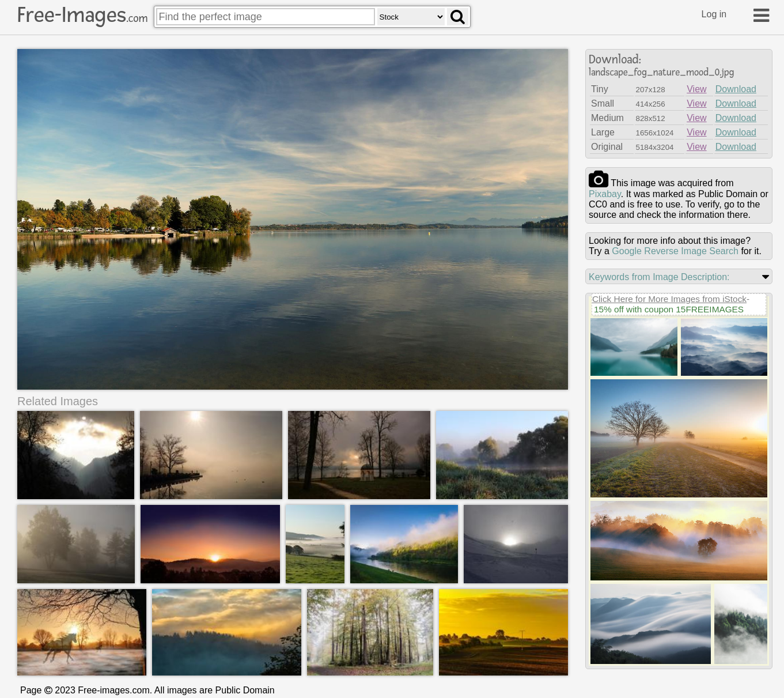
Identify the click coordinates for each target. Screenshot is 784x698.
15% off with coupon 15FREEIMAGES (669, 309)
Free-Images (82, 15)
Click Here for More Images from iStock (669, 299)
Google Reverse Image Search (675, 251)
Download (736, 89)
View (696, 89)
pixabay (605, 194)
